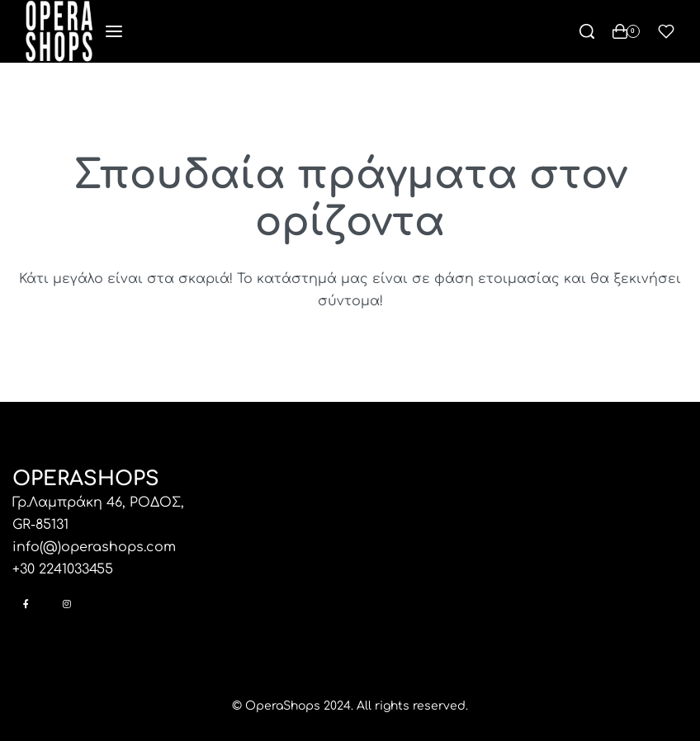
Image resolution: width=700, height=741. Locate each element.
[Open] (666, 31)
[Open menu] (114, 31)
